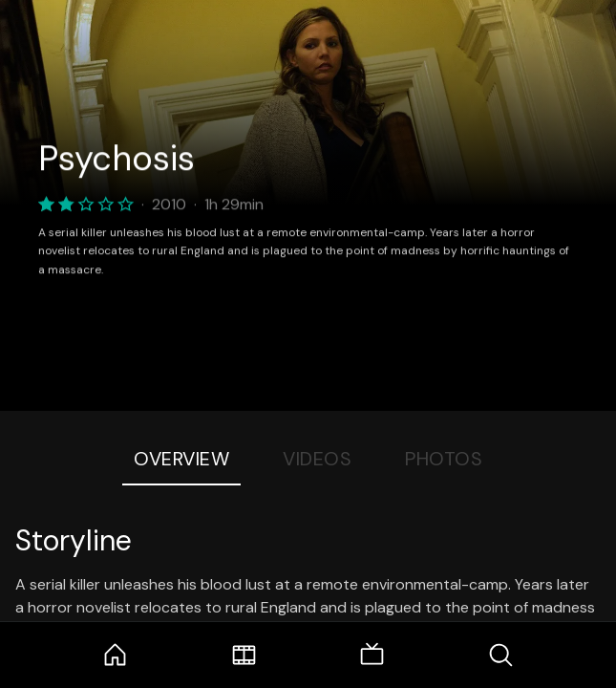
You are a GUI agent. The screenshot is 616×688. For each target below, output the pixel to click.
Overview (181, 459)
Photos (444, 459)
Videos (317, 459)
